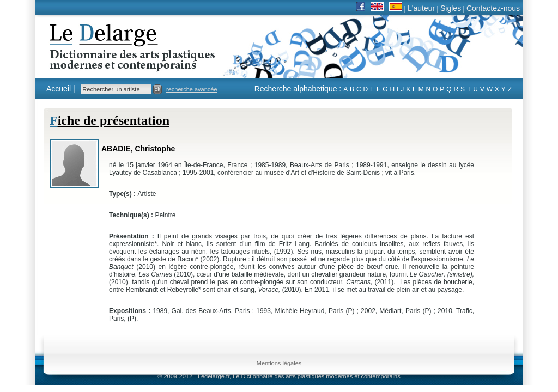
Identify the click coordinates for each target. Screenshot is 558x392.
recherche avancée (192, 89)
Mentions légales (279, 363)
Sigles (451, 8)
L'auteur (421, 8)
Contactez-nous (493, 8)
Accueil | (61, 89)
